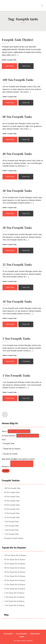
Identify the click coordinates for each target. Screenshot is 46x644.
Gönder (6, 471)
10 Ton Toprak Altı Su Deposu (15, 589)
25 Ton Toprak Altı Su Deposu (15, 576)
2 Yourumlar (25, 357)
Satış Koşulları (8, 634)
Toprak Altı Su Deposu (12, 449)
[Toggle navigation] (42, 6)
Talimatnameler (35, 634)
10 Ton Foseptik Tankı (19, 306)
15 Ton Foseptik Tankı (12, 513)
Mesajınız (6, 466)
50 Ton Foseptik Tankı (12, 497)
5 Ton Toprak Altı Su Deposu (14, 593)
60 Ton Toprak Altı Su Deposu (15, 560)
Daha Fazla (10, 65)
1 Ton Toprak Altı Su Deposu (14, 605)
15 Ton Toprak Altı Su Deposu (15, 585)
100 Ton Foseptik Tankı (20, 85)
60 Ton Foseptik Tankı (19, 122)
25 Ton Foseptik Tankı (19, 269)
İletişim (22, 637)
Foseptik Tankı (12, 60)
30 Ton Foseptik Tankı (19, 196)
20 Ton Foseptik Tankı (19, 232)
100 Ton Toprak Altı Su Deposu (15, 555)
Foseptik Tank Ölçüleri (18, 40)
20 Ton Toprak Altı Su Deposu (15, 580)
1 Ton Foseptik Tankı (12, 534)
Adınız (5, 431)
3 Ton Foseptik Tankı (19, 380)
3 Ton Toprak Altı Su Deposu (14, 597)
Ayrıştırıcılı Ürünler (11, 454)
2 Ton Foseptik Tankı (12, 530)
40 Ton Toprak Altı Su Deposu (15, 568)
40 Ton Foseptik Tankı (19, 158)
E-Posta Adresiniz (9, 436)
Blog (6, 615)
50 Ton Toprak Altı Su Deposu (15, 564)
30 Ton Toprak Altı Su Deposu (15, 572)
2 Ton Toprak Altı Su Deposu (14, 601)
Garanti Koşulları (21, 634)
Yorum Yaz (26, 65)
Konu (4, 440)
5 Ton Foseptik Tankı (19, 343)
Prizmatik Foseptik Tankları (14, 538)
